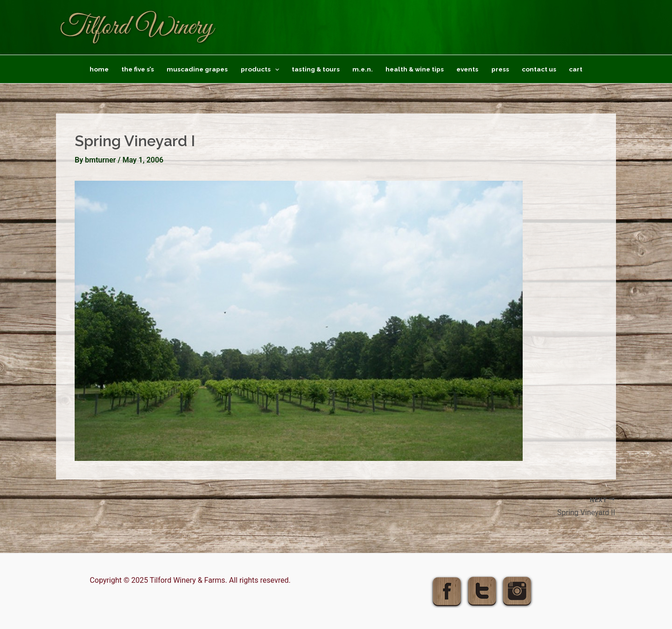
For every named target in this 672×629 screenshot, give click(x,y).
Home (99, 69)
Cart (576, 69)
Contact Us (539, 69)
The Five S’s (138, 69)
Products (260, 69)
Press (500, 69)
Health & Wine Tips (415, 69)
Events (467, 69)
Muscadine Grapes (197, 69)
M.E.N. (363, 69)
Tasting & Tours (316, 69)
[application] (275, 69)
